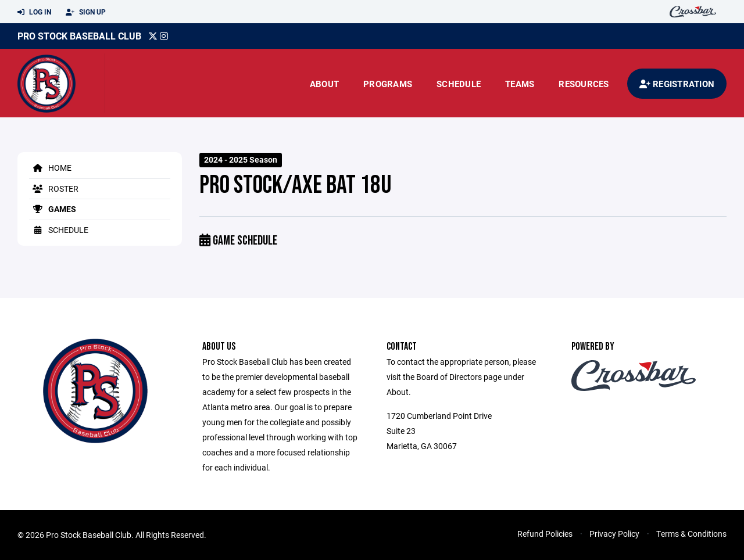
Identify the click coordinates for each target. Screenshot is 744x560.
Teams (520, 84)
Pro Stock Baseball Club (79, 36)
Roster (54, 189)
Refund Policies (545, 534)
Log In (34, 12)
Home (50, 168)
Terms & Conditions (691, 534)
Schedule (459, 84)
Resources (584, 84)
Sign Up (86, 12)
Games (53, 209)
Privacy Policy (614, 534)
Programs (388, 84)
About (324, 84)
